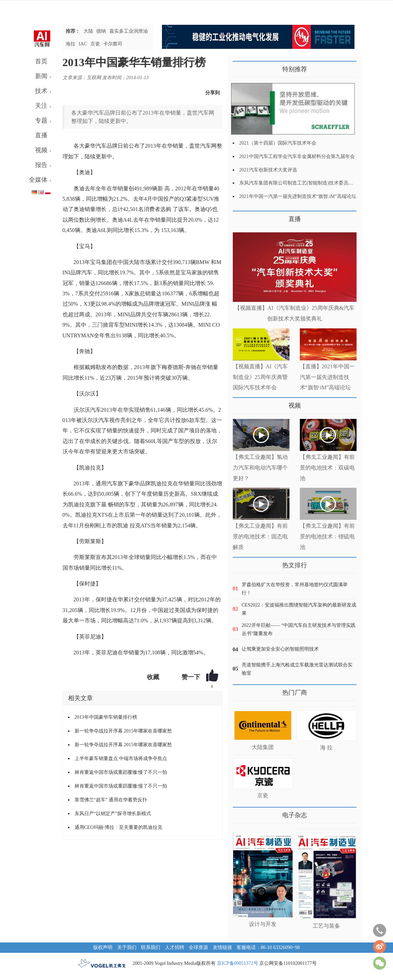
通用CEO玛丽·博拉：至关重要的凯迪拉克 (119, 827)
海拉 (70, 44)
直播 (41, 135)
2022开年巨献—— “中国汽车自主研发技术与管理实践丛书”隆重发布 (299, 629)
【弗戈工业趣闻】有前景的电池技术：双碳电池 (327, 468)
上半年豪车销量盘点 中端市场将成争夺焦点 (121, 758)
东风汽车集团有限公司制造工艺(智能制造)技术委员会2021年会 (306, 183)
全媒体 (38, 180)
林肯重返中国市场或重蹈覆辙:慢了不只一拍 (121, 772)
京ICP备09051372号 (238, 963)
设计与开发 (263, 924)
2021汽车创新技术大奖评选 (268, 170)
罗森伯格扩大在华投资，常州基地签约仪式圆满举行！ (295, 589)
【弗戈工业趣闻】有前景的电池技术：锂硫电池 (327, 536)
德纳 (101, 31)
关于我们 (127, 947)
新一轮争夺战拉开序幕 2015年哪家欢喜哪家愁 (123, 731)
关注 (41, 106)
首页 (41, 61)
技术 (41, 91)
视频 (41, 150)
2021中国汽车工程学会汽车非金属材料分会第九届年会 (297, 156)
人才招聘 (175, 947)
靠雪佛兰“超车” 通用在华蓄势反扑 (111, 800)
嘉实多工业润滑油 (129, 31)
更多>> (240, 216)
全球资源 (198, 947)
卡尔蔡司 (113, 44)
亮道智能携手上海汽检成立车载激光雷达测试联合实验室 (297, 669)
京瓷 (95, 44)
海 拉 (326, 747)
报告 (41, 165)
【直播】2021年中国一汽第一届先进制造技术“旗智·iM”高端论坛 (327, 377)
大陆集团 (263, 747)
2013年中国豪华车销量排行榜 (106, 717)
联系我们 (151, 947)
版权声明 (103, 947)
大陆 (88, 31)
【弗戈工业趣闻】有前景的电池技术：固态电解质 (260, 536)
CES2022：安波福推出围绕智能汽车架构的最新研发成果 (299, 609)
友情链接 (222, 947)
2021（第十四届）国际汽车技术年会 (278, 143)
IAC (83, 44)
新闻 (41, 76)
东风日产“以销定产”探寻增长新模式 (113, 814)
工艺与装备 (326, 926)
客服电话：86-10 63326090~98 (268, 947)
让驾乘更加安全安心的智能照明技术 (280, 649)
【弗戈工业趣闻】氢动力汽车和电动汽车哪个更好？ (260, 468)
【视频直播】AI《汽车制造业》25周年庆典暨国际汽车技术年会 (260, 377)
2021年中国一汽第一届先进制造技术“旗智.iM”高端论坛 (298, 196)
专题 (41, 120)
